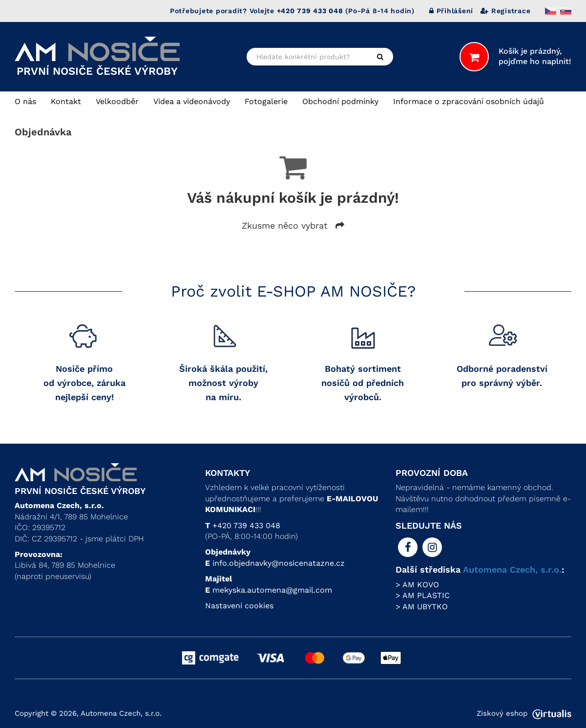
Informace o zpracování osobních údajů (469, 101)
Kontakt (66, 101)
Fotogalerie (266, 101)
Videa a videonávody (192, 101)
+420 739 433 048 (246, 525)
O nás (25, 101)
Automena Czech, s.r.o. (512, 569)
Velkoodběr (117, 101)
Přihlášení (451, 11)
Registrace (505, 11)
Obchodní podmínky (340, 101)
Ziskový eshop (524, 713)
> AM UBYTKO (422, 607)
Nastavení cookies (239, 606)
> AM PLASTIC (423, 595)
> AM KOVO (417, 585)
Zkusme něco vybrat (293, 225)
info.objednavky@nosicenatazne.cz (279, 563)
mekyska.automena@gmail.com (272, 590)
